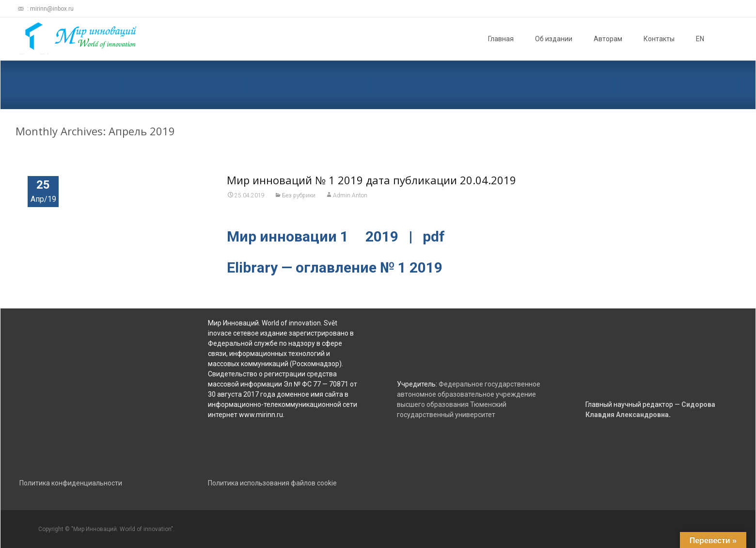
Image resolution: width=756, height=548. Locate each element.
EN (700, 39)
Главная (501, 39)
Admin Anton (350, 195)
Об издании (554, 39)
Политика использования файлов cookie (272, 483)
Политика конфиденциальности (71, 483)
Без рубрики (299, 195)
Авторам (608, 39)
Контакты (659, 39)
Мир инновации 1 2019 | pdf (336, 236)
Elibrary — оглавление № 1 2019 (335, 267)
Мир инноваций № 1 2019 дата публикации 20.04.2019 (371, 180)
